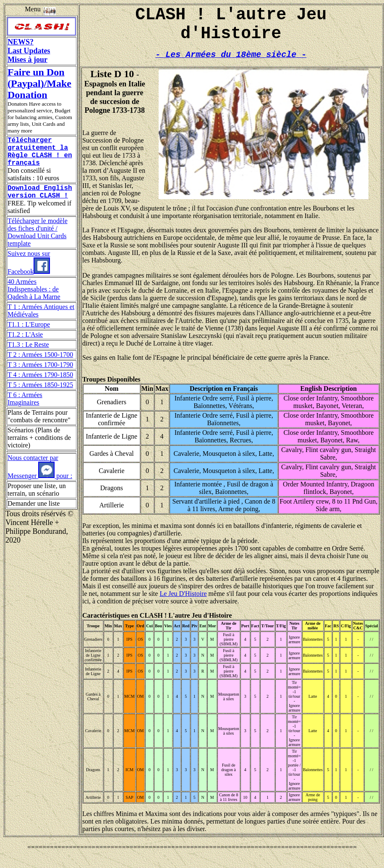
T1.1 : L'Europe (29, 334)
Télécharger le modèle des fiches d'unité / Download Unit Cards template (38, 242)
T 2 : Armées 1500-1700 (40, 365)
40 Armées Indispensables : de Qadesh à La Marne (34, 299)
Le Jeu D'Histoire (183, 604)
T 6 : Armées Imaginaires (25, 409)
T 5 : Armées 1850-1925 (40, 395)
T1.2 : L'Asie (25, 344)
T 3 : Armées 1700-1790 (40, 375)
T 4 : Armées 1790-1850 (40, 385)
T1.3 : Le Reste (28, 355)
